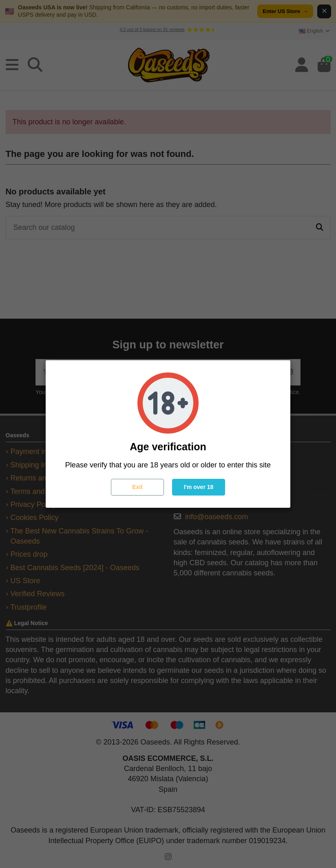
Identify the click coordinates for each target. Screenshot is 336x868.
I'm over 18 (199, 487)
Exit (137, 487)
